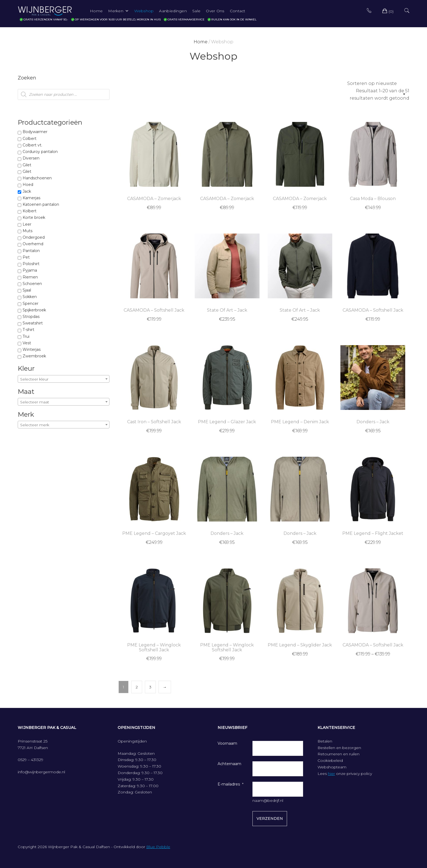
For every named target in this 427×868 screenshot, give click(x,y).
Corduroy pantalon (40, 152)
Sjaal (27, 290)
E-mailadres (229, 784)
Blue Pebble (158, 847)
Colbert (30, 139)
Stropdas (31, 317)
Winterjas (32, 349)
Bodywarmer (35, 132)
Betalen (325, 741)
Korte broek (34, 217)
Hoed (28, 185)
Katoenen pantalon (41, 204)
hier (331, 774)
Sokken (30, 297)
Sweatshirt (33, 323)
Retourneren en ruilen (338, 754)
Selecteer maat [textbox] (35, 402)
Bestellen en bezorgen (339, 748)
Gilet (27, 165)
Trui (26, 336)
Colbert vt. (32, 145)
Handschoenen (37, 178)
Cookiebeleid (330, 760)
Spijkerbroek (34, 310)
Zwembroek (34, 356)
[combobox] (64, 379)
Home (201, 42)
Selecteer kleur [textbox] (34, 379)
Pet (26, 257)
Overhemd (33, 244)
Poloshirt (31, 264)
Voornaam (227, 743)
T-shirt (28, 330)
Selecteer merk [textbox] (35, 425)
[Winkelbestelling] (376, 83)
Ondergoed (34, 237)
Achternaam (229, 764)
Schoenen (32, 284)
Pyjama (30, 270)
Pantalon (31, 251)
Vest (27, 343)
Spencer (30, 303)
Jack (27, 191)
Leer (27, 224)
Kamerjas (31, 198)
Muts (28, 231)
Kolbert (30, 211)
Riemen (30, 277)
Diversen (31, 158)
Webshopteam (332, 767)
